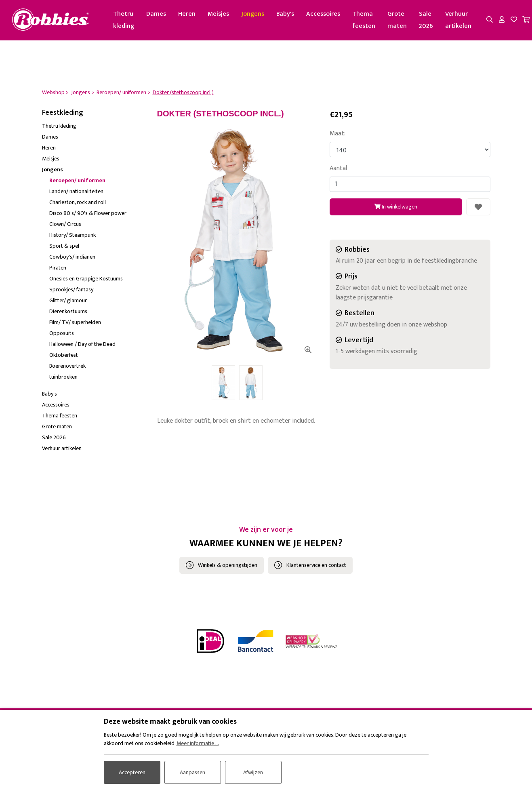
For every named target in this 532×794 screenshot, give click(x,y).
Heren (187, 14)
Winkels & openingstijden (228, 565)
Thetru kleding (124, 20)
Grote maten (397, 20)
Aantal (338, 168)
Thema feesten (364, 20)
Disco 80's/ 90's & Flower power (88, 213)
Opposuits (62, 333)
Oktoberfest (64, 355)
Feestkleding (63, 113)
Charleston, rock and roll (78, 202)
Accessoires (323, 14)
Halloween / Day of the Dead (82, 344)
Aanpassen (192, 772)
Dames (156, 14)
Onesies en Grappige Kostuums (86, 279)
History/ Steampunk (73, 235)
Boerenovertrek (67, 366)
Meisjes (218, 14)
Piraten (58, 268)
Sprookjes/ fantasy (71, 290)
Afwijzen (253, 772)
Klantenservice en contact (316, 565)
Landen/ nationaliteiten (76, 191)
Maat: (337, 134)
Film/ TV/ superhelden (75, 322)
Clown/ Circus (65, 224)
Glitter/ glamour (68, 300)
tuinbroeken (63, 377)
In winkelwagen (396, 207)
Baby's (285, 14)
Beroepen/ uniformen (77, 180)
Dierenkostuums (68, 311)
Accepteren (132, 772)
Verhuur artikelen (458, 20)
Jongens (253, 14)
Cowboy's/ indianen (72, 257)
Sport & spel (64, 246)
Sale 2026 (426, 20)
